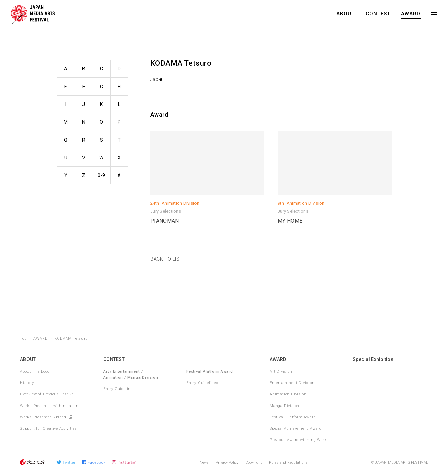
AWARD (411, 14)
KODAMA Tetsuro (71, 339)
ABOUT (346, 14)
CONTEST (378, 14)
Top (23, 339)
